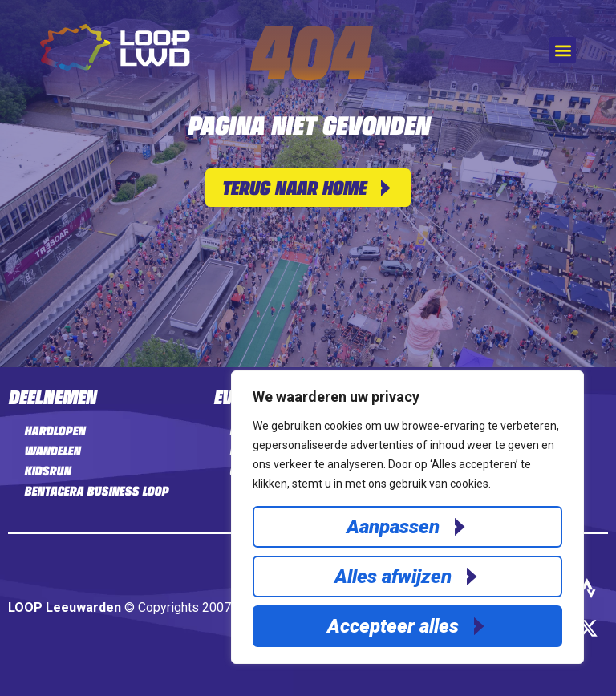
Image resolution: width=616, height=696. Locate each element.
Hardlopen (55, 431)
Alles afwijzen (393, 577)
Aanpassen (393, 527)
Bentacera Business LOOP (96, 491)
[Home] (115, 66)
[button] (563, 50)
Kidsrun (47, 471)
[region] (407, 517)
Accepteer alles (393, 626)
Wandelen (52, 451)
